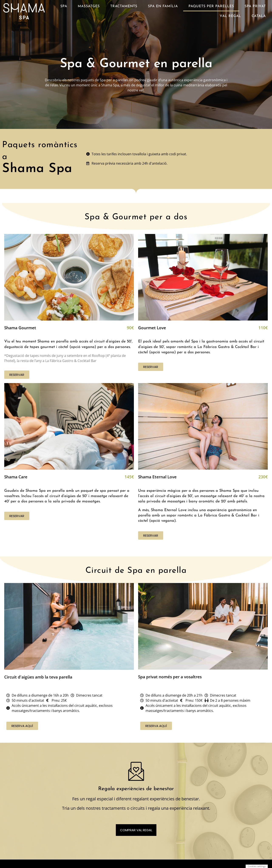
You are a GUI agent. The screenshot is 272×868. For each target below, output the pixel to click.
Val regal (230, 15)
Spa (64, 5)
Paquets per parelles (211, 5)
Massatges (89, 5)
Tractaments (124, 5)
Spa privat (255, 5)
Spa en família (163, 5)
